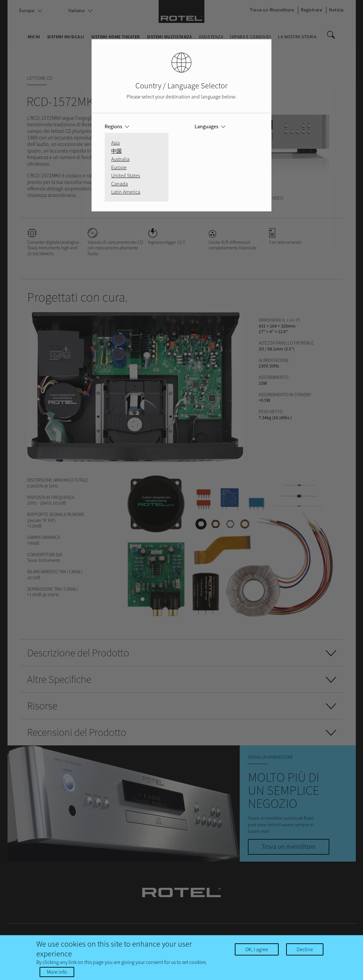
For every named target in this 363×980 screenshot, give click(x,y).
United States (126, 175)
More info (57, 972)
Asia (115, 143)
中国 (116, 151)
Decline (305, 949)
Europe (119, 167)
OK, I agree (257, 949)
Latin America (126, 192)
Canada (120, 184)
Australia (120, 159)
